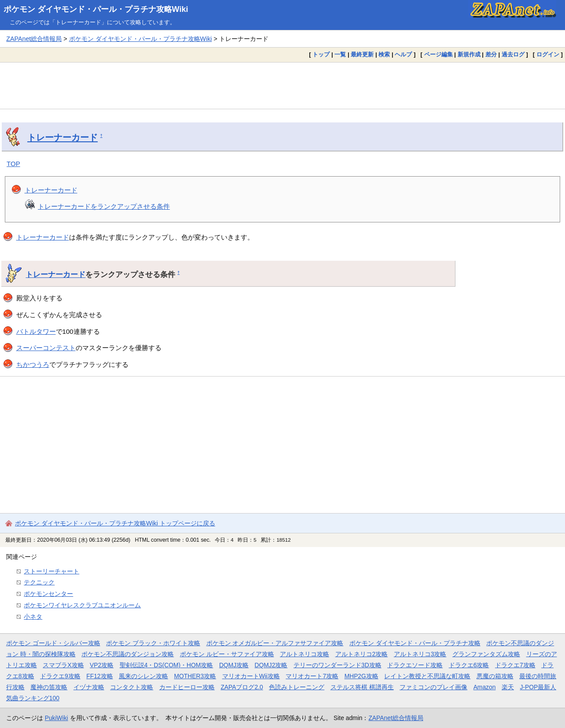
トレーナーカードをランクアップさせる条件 (104, 206)
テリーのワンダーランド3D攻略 (338, 665)
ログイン (548, 54)
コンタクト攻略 (132, 687)
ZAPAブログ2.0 (242, 687)
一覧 (340, 54)
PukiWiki (57, 718)
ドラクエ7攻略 (515, 665)
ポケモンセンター (48, 594)
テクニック (39, 582)
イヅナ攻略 (89, 687)
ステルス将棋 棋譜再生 (362, 687)
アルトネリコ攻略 (305, 654)
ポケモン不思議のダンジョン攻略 (128, 654)
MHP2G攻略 (361, 676)
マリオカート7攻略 (312, 676)
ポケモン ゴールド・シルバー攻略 (53, 643)
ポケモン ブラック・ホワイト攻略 (153, 643)
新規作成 (469, 54)
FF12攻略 (99, 676)
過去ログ (513, 54)
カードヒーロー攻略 (187, 687)
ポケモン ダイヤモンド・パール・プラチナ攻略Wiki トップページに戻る (115, 523)
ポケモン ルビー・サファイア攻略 (227, 654)
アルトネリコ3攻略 (420, 654)
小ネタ (33, 617)
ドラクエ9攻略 (60, 676)
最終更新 (362, 54)
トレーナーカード (62, 137)
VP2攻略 (102, 665)
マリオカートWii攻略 (251, 676)
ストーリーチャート (51, 571)
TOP (13, 164)
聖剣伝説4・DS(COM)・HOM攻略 (167, 665)
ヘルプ (403, 54)
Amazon (485, 687)
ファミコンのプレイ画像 (433, 687)
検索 (384, 54)
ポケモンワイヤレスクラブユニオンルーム (82, 605)
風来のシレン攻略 (143, 676)
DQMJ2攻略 (271, 665)
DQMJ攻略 (234, 665)
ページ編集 (438, 54)
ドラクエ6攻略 (469, 665)
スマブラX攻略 (63, 665)
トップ (321, 54)
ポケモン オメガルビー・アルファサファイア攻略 (275, 643)
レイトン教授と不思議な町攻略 (427, 676)
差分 (491, 54)
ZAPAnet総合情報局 (34, 39)
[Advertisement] (282, 85)
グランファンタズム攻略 (486, 654)
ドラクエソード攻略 (415, 665)
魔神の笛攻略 (49, 687)
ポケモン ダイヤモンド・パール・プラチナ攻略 (415, 643)
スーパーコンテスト (46, 348)
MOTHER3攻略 (195, 676)
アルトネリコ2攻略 (362, 654)
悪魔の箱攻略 (495, 676)
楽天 (508, 687)
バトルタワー (36, 331)
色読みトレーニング (297, 687)
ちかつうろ (33, 364)
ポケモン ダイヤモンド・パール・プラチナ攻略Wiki (96, 9)
